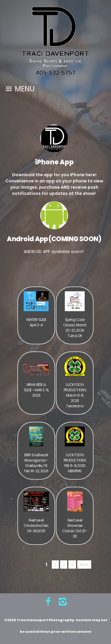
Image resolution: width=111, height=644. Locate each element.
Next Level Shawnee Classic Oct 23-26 (75, 528)
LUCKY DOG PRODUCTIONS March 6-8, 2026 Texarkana (75, 395)
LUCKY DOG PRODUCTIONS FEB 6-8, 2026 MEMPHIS (75, 463)
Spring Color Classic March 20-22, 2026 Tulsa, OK (75, 328)
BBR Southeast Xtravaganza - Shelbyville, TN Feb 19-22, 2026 (36, 463)
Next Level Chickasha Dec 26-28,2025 (36, 525)
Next (84, 565)
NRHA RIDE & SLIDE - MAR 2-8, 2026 (36, 390)
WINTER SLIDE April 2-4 (36, 322)
